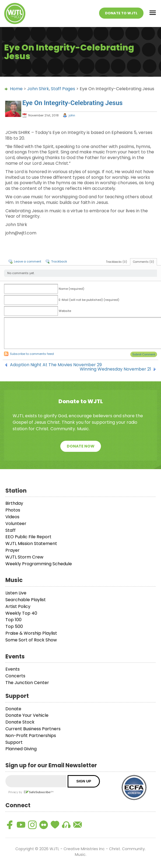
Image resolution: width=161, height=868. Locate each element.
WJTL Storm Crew (24, 557)
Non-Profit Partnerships (31, 736)
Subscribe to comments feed (32, 354)
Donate (13, 709)
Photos (13, 510)
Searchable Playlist (26, 600)
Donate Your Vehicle (27, 715)
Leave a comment (28, 261)
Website (65, 311)
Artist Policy (18, 606)
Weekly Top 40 (21, 613)
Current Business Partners (33, 729)
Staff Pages (63, 89)
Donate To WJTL (121, 13)
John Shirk (38, 89)
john (72, 115)
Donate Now (81, 446)
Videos (12, 517)
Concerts (15, 676)
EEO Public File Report (28, 537)
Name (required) (71, 289)
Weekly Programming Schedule (39, 564)
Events (13, 669)
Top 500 (14, 626)
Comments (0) (143, 262)
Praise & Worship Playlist (31, 633)
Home (16, 89)
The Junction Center (27, 683)
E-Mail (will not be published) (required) (89, 300)
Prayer (13, 550)
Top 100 (13, 620)
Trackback (59, 261)
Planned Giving (21, 749)
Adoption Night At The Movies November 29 (56, 365)
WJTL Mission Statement (31, 544)
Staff (10, 530)
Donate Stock (20, 722)
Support (14, 742)
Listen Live (16, 593)
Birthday (14, 503)
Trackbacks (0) (117, 262)
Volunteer (16, 524)
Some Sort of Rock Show (31, 640)
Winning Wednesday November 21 (115, 369)
